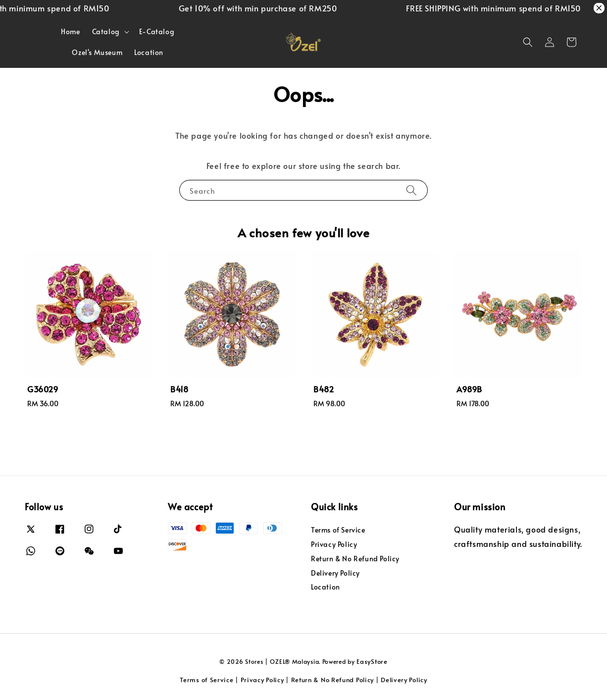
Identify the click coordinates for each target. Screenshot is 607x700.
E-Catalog (157, 31)
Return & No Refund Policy (355, 559)
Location (149, 52)
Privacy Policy (334, 544)
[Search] (411, 190)
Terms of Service (338, 530)
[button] (528, 42)
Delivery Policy (335, 573)
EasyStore (372, 661)
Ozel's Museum (97, 52)
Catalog (106, 32)
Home (70, 31)
